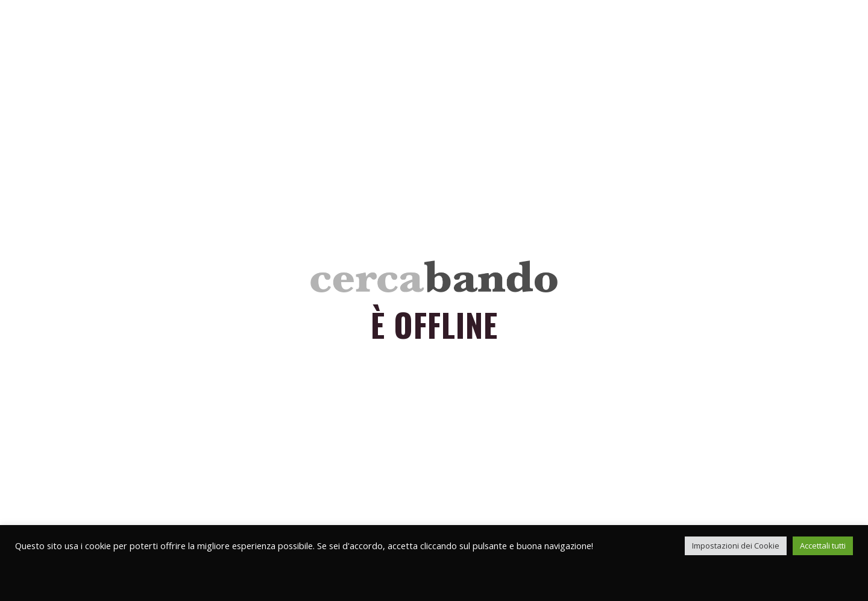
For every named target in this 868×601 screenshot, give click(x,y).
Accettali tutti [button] (823, 546)
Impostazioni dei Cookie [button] (736, 546)
